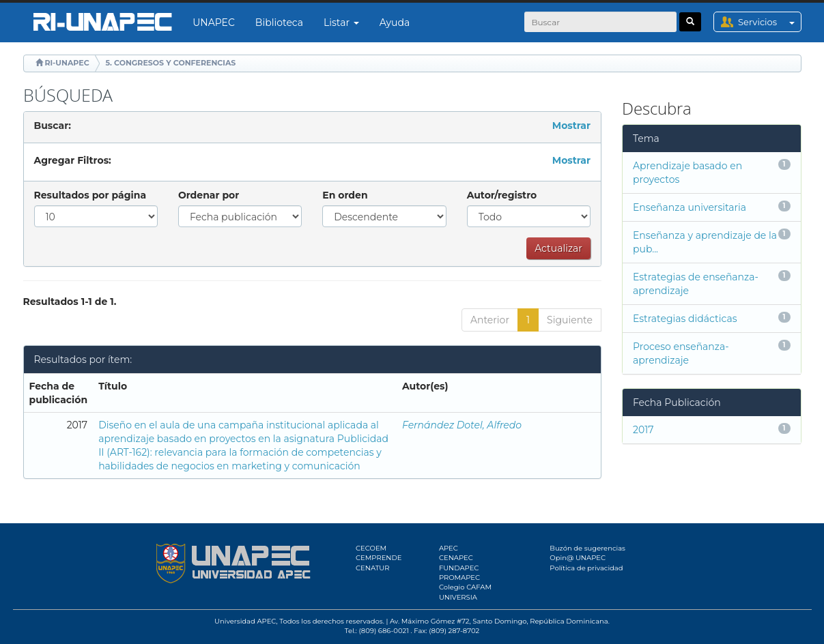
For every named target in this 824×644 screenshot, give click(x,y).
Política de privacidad (586, 568)
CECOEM (371, 548)
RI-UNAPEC (67, 63)
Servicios (769, 22)
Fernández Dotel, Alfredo (462, 425)
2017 (643, 430)
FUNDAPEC (459, 568)
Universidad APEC (245, 621)
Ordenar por (209, 195)
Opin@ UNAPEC (578, 558)
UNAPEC (214, 23)
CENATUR (372, 568)
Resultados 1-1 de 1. (70, 302)
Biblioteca (279, 23)
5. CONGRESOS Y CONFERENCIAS (171, 63)
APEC (449, 548)
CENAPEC (456, 558)
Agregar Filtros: (73, 160)
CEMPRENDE (379, 558)
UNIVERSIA (458, 597)
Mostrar (571, 126)
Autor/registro (502, 195)
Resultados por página (90, 195)
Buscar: (53, 126)
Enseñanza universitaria (690, 207)
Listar (341, 23)
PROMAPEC (459, 577)
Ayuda (395, 23)
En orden (345, 195)
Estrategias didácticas (685, 319)
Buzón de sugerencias (587, 548)
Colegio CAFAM (465, 587)
